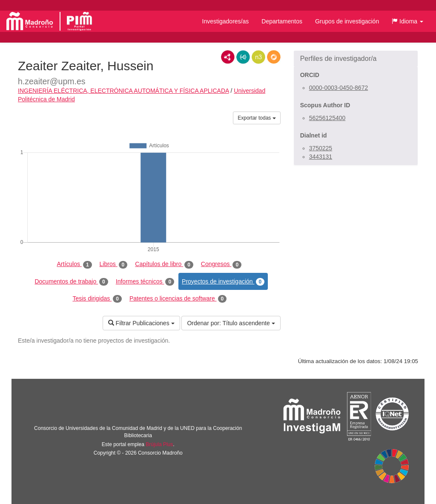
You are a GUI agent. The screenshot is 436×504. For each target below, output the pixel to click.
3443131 (321, 157)
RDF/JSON (274, 57)
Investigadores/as (226, 21)
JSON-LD (243, 57)
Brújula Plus (159, 444)
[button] (407, 21)
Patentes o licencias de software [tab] (178, 299)
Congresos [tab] (221, 264)
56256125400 (327, 118)
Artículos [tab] (75, 264)
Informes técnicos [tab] (145, 282)
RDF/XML (228, 57)
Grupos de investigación (347, 21)
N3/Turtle (258, 57)
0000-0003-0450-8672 (339, 88)
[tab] (356, 59)
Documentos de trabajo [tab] (71, 282)
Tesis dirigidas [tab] (97, 299)
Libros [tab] (114, 264)
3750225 (321, 148)
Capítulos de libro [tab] (164, 264)
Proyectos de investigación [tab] (223, 282)
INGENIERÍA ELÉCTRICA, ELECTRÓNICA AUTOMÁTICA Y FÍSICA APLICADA (123, 91)
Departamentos (282, 21)
